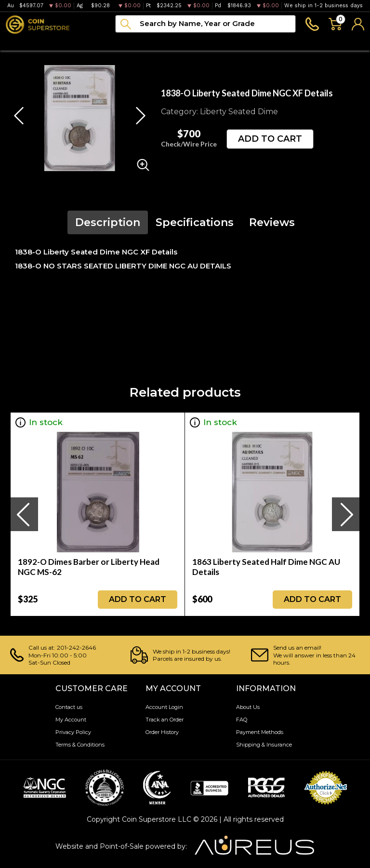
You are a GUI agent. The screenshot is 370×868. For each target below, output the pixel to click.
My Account (71, 720)
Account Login (164, 707)
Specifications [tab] (195, 222)
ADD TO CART (270, 139)
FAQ (242, 720)
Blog (225, 42)
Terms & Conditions (80, 745)
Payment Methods (260, 732)
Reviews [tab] (272, 222)
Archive (188, 42)
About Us (248, 707)
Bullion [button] (19, 42)
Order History (162, 732)
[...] (205, 24)
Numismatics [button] (70, 42)
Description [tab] (108, 222)
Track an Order (165, 720)
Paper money (134, 42)
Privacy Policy (73, 732)
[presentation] (24, 514)
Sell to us (347, 42)
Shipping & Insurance (264, 745)
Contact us (69, 707)
